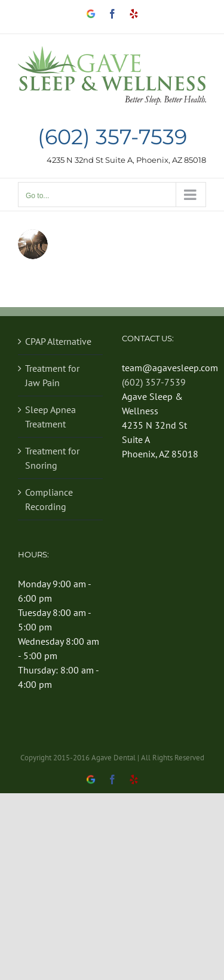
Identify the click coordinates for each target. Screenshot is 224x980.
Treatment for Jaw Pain (52, 375)
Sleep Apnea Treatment (50, 417)
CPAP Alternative (58, 341)
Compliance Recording (49, 499)
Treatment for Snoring (52, 458)
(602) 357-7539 (112, 137)
